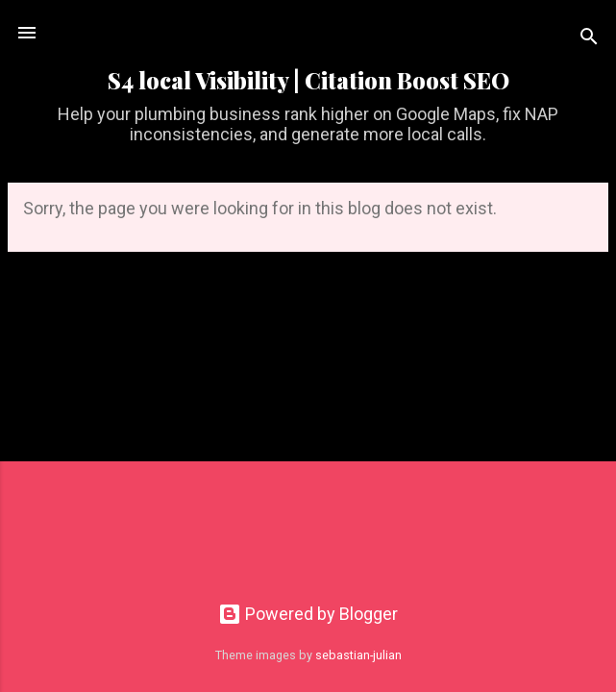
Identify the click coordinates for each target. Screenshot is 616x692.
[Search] (589, 39)
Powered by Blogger (308, 614)
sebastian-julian (358, 655)
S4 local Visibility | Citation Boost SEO (308, 80)
